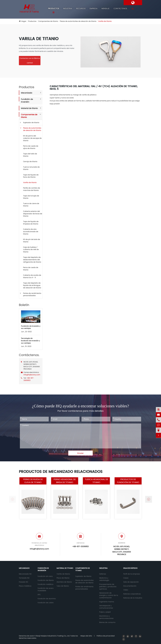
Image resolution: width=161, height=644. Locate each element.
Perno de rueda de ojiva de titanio (31, 147)
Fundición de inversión (27, 101)
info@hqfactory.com (32, 375)
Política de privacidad (106, 636)
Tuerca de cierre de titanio (31, 205)
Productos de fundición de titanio (128, 481)
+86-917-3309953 (29, 379)
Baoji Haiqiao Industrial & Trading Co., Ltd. (53, 636)
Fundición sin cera (45, 576)
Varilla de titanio (105, 21)
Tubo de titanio (63, 586)
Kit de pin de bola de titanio (32, 241)
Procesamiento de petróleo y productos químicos (108, 587)
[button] (149, 499)
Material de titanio (29, 108)
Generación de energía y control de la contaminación (109, 595)
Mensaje (106, 8)
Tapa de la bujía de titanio (31, 197)
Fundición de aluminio (47, 599)
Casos (126, 578)
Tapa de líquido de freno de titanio (31, 176)
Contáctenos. (120, 8)
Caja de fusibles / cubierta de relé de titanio (31, 250)
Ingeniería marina (107, 602)
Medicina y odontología (104, 579)
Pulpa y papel (105, 612)
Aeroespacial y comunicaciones (106, 607)
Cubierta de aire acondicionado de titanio (31, 232)
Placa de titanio (63, 578)
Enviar (80, 453)
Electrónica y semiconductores (106, 617)
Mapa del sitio (86, 636)
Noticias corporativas (132, 594)
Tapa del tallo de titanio (30, 155)
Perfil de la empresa (132, 574)
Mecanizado (27, 93)
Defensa (103, 574)
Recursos (81, 8)
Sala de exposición (131, 582)
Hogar (24, 21)
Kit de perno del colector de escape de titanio (32, 138)
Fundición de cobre (46, 603)
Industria (68, 8)
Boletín (24, 305)
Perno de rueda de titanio (31, 269)
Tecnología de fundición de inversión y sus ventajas (30, 341)
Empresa (94, 8)
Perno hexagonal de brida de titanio (65, 481)
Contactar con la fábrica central (30, 61)
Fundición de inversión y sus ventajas (31, 327)
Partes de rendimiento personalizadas (32, 294)
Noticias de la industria (133, 598)
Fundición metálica (45, 584)
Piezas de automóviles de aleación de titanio (78, 21)
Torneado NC (24, 578)
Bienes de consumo (107, 622)
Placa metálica (25, 586)
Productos (54, 8)
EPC (39, 595)
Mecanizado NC (25, 574)
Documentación (130, 586)
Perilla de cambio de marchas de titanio (32, 189)
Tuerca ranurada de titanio (31, 168)
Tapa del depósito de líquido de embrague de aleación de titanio (32, 285)
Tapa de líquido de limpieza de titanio (31, 223)
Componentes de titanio (48, 21)
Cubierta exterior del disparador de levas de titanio (33, 214)
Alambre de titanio (64, 582)
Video (126, 590)
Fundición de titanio (46, 580)
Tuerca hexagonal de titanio (96, 481)
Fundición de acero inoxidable (46, 589)
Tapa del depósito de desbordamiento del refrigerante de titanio (32, 260)
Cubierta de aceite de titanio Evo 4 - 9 (32, 276)
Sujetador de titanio (31, 123)
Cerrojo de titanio (30, 162)
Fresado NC (24, 582)
